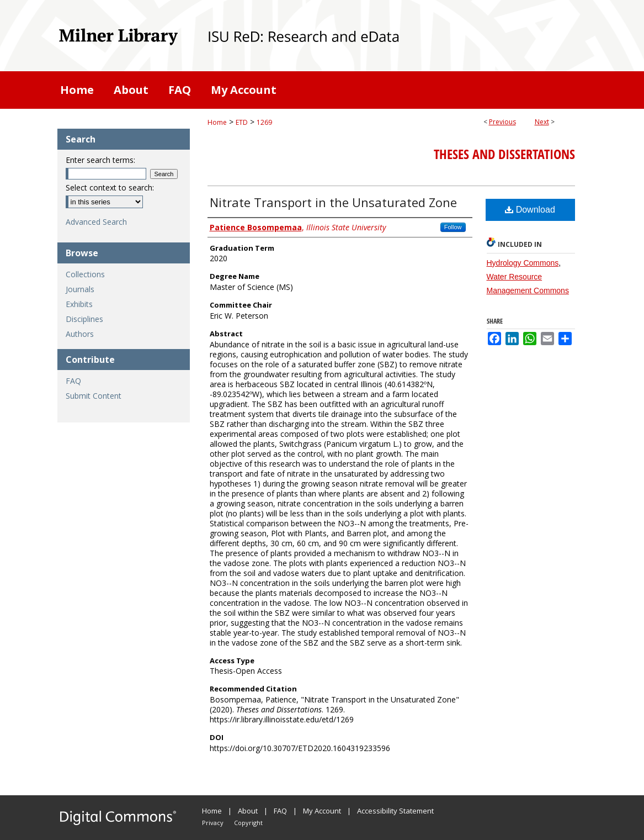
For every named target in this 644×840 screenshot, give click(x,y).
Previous (502, 122)
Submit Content (94, 396)
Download (530, 210)
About (248, 811)
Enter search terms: (100, 160)
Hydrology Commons (523, 263)
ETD (242, 122)
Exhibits (79, 304)
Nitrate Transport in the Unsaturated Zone (333, 202)
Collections (85, 274)
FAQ (73, 381)
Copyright (248, 823)
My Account (322, 811)
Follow (453, 227)
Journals (80, 289)
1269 (264, 122)
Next (542, 122)
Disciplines (84, 319)
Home (217, 122)
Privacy (213, 823)
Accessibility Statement (395, 811)
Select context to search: (110, 187)
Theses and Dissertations (504, 154)
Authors (80, 334)
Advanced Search (96, 222)
